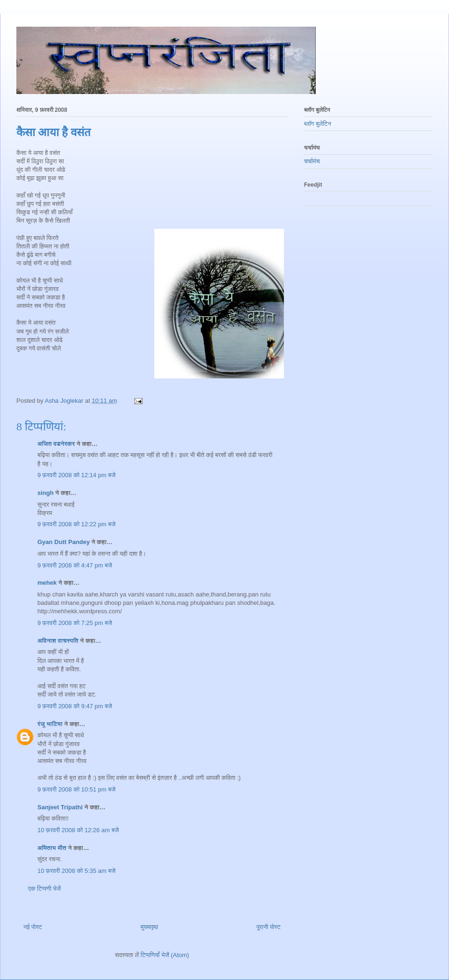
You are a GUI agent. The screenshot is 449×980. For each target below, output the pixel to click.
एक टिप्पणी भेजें (44, 889)
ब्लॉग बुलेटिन (318, 124)
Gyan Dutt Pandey (64, 542)
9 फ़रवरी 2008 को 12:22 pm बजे (76, 524)
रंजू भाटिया (50, 724)
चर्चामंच (312, 161)
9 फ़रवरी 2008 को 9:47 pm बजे (75, 706)
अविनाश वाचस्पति (58, 641)
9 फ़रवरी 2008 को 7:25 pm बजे (75, 623)
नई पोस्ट (33, 927)
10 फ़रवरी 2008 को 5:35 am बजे (76, 871)
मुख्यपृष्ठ (149, 927)
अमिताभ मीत (52, 848)
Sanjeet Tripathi (60, 807)
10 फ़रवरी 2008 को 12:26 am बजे (78, 830)
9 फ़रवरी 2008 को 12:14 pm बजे (76, 475)
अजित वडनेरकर (56, 444)
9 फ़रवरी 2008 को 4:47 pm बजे (75, 565)
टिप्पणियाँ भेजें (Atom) (165, 955)
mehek (47, 583)
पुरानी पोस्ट (268, 927)
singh (46, 493)
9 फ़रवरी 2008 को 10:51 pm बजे (76, 789)
